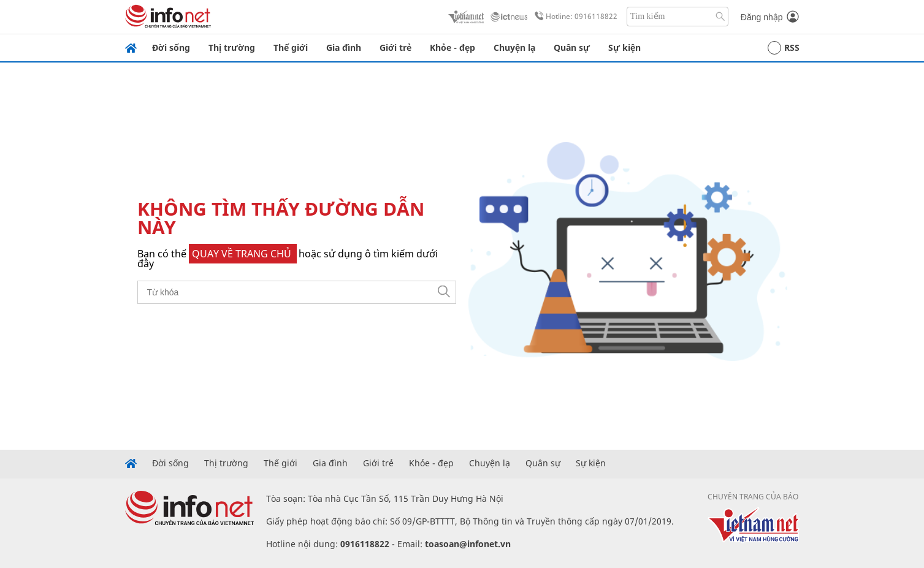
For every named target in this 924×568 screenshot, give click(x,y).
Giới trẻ (395, 47)
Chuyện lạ (514, 47)
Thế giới (291, 47)
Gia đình (344, 47)
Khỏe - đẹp (452, 47)
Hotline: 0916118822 (574, 17)
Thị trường (232, 47)
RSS (784, 48)
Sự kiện (624, 47)
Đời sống (171, 47)
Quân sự (572, 47)
